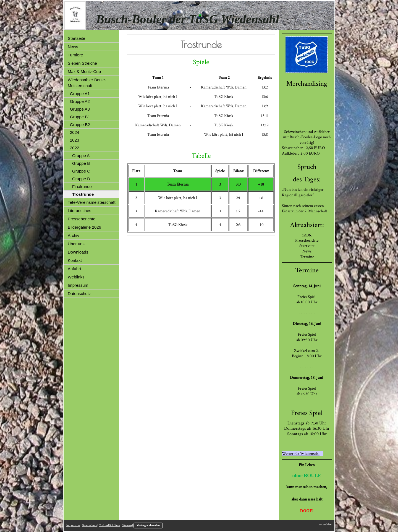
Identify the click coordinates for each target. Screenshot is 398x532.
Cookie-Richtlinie (109, 525)
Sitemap (127, 525)
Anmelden (325, 525)
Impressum (73, 525)
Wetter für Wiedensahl (301, 454)
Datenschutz (89, 525)
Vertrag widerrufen (148, 525)
